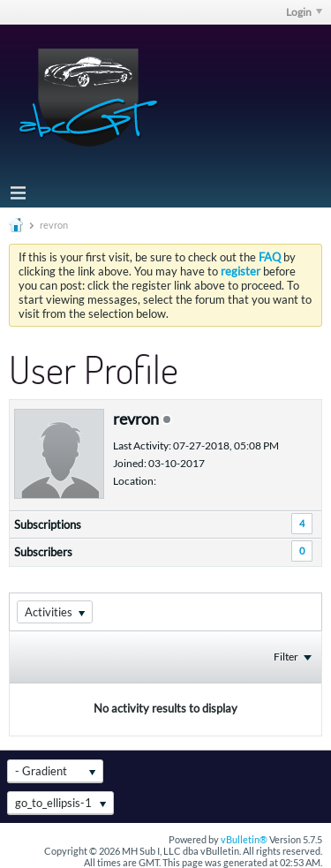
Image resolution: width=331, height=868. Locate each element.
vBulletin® (244, 839)
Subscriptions (48, 525)
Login (304, 12)
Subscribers (43, 552)
